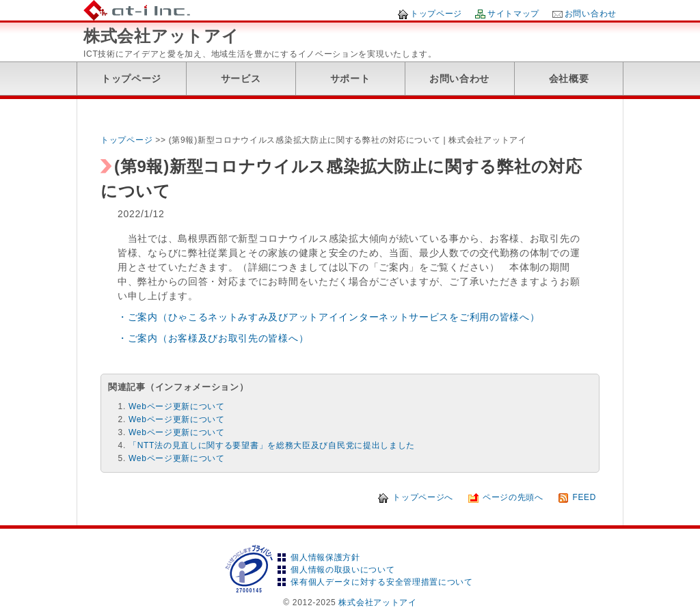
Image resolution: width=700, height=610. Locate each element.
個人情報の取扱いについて (342, 570)
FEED (584, 497)
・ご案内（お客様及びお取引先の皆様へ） (213, 338)
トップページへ (423, 497)
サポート (350, 79)
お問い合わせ (591, 14)
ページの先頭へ (513, 497)
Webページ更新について (177, 406)
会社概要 (569, 79)
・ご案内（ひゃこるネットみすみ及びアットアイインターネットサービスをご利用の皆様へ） (328, 317)
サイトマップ (513, 14)
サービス (241, 79)
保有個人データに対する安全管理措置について (382, 582)
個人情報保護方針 (325, 557)
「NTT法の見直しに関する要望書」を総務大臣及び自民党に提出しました (272, 445)
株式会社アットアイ (161, 36)
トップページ (436, 14)
